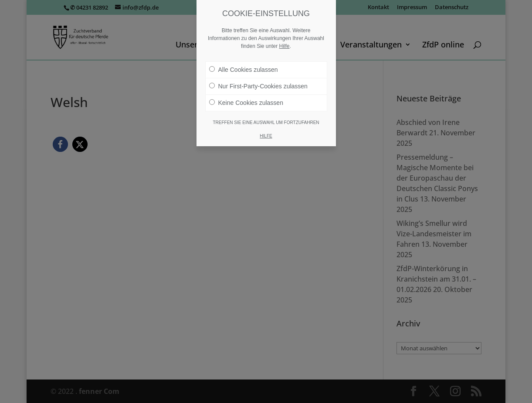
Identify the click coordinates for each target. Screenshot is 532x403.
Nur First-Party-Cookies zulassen (258, 86)
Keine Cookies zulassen (246, 103)
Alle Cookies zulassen (244, 70)
